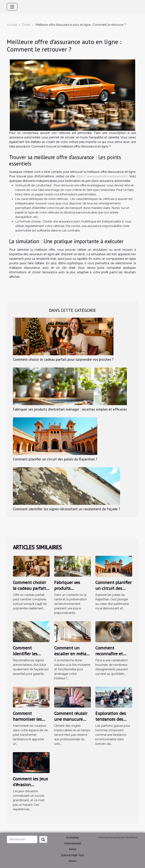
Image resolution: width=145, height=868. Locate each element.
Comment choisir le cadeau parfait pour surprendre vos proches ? (63, 359)
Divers (26, 25)
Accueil (12, 25)
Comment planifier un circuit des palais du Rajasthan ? (55, 459)
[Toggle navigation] (12, 7)
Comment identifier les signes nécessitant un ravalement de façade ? (66, 509)
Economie (72, 837)
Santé (73, 849)
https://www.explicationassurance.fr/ (102, 176)
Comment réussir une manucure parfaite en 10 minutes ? (71, 722)
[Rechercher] (22, 839)
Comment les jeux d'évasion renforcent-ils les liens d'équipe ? (30, 787)
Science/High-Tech (73, 855)
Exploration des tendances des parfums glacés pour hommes (111, 722)
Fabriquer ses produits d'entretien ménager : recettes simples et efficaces (70, 409)
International (73, 843)
